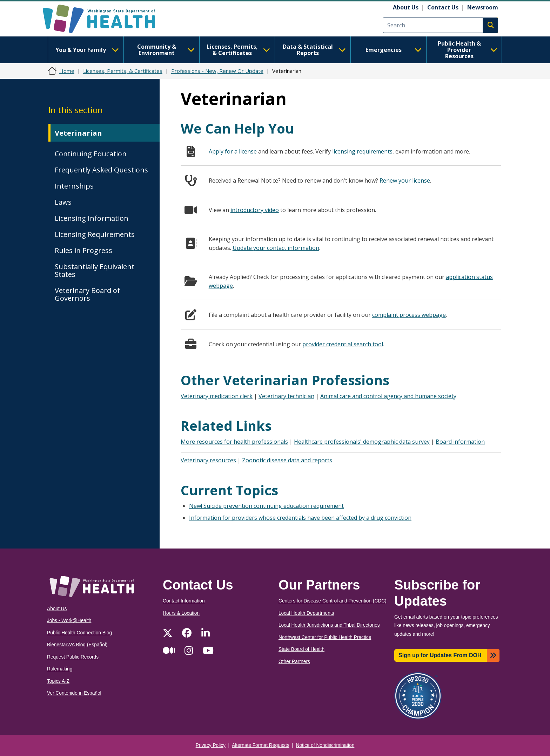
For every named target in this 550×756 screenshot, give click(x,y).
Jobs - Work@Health (69, 621)
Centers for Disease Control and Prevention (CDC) (333, 601)
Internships (74, 186)
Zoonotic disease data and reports (287, 460)
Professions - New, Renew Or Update (217, 71)
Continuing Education (91, 154)
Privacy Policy (211, 745)
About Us (406, 7)
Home (67, 71)
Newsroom (483, 7)
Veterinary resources (208, 460)
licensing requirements (362, 151)
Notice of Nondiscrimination (325, 745)
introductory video (255, 210)
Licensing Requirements (95, 234)
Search (490, 25)
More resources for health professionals (234, 442)
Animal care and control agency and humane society (388, 396)
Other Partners (294, 662)
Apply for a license (233, 151)
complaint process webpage (409, 315)
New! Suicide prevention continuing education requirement (266, 506)
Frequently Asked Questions (101, 170)
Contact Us (443, 7)
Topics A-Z (58, 681)
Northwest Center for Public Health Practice (325, 637)
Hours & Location (181, 613)
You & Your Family (87, 50)
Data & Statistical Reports (314, 50)
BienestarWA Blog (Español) (77, 645)
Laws (63, 202)
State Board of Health (301, 649)
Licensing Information (92, 218)
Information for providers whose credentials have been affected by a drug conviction (300, 518)
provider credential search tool (343, 344)
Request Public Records (73, 657)
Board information (460, 442)
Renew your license (405, 181)
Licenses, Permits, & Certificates (238, 50)
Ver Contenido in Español (74, 693)
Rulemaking (60, 669)
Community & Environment (166, 50)
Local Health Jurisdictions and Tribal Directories (329, 625)
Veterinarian (78, 133)
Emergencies (394, 50)
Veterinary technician (286, 396)
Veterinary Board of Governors (87, 294)
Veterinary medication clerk (217, 396)
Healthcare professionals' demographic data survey (362, 442)
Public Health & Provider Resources (468, 50)
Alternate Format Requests (261, 745)
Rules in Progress (83, 250)
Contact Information (184, 601)
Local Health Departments (306, 613)
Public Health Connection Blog (79, 633)
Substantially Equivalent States (95, 270)
